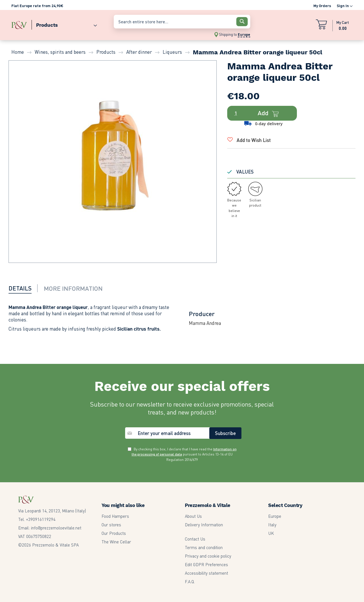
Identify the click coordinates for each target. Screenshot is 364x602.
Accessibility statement (206, 573)
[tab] (24, 288)
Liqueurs (172, 52)
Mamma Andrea (205, 323)
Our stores (111, 525)
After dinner (139, 52)
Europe (275, 516)
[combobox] (182, 22)
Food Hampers (115, 516)
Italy (272, 525)
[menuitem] (64, 24)
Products (106, 52)
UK (271, 533)
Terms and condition (204, 547)
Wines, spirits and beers (60, 52)
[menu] (60, 24)
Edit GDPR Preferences (206, 564)
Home (18, 52)
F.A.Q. (190, 582)
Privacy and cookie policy (208, 556)
